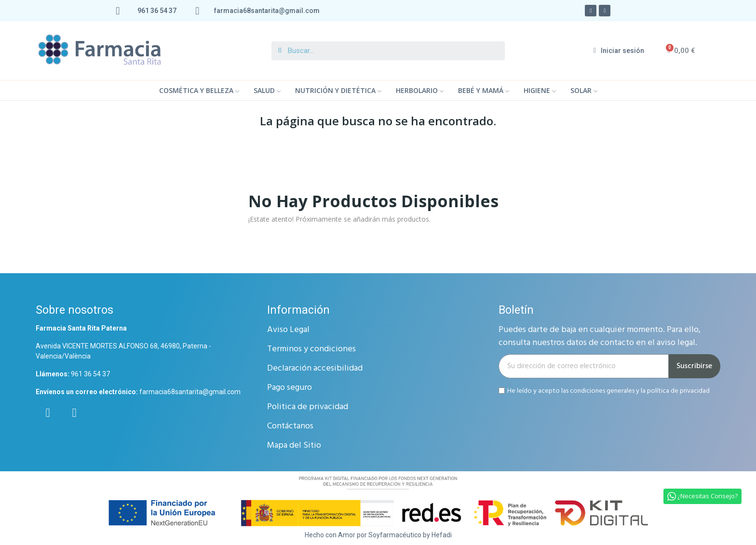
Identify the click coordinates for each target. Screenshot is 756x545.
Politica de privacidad (308, 407)
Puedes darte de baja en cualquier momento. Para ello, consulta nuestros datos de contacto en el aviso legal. (600, 336)
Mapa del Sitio (294, 445)
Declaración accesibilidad (315, 368)
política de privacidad (678, 391)
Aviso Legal (288, 330)
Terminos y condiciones (311, 349)
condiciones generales (602, 391)
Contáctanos (290, 426)
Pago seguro (290, 388)
